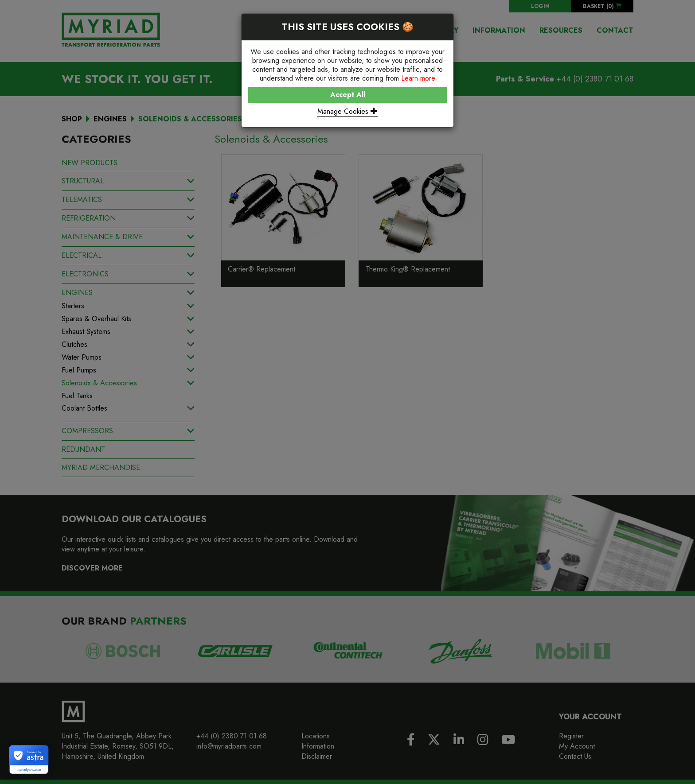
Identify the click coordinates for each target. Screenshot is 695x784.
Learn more (418, 78)
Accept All (348, 95)
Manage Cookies (347, 111)
